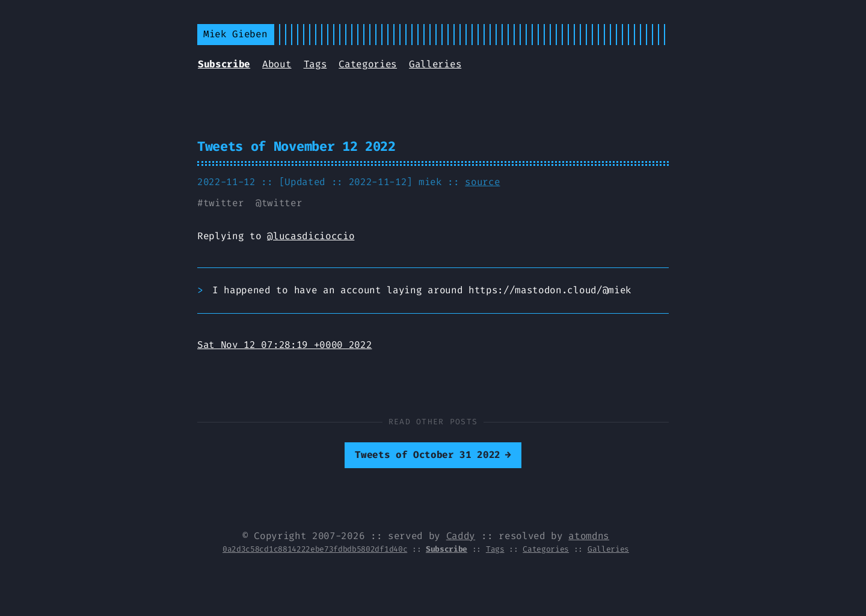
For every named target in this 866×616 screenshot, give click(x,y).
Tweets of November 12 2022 (296, 146)
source (482, 182)
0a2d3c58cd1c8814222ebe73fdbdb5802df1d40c (315, 549)
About (277, 64)
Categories (368, 64)
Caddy (461, 536)
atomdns (589, 536)
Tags (315, 64)
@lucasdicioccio (311, 236)
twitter (224, 203)
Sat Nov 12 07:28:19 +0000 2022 (284, 345)
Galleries (435, 64)
